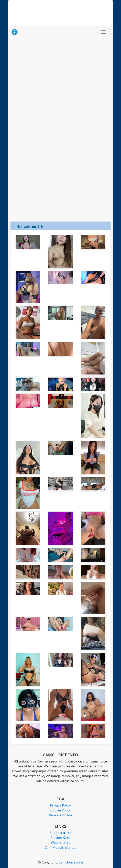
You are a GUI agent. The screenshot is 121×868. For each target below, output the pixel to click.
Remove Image (61, 815)
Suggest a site (61, 833)
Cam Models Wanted (60, 848)
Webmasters (60, 843)
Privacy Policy (61, 805)
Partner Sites (60, 838)
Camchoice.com (71, 862)
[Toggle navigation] (104, 32)
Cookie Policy (61, 810)
